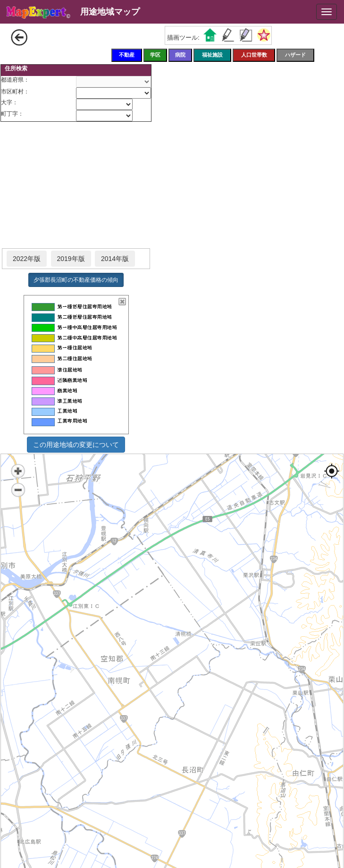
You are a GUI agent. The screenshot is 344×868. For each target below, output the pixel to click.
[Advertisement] (76, 185)
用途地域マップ (110, 12)
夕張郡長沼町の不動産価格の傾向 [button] (76, 280)
